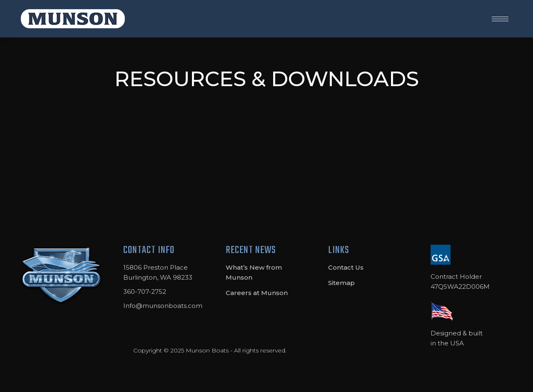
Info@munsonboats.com (163, 306)
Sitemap (341, 283)
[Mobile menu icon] (500, 19)
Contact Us (346, 267)
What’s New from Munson (254, 272)
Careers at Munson (257, 293)
